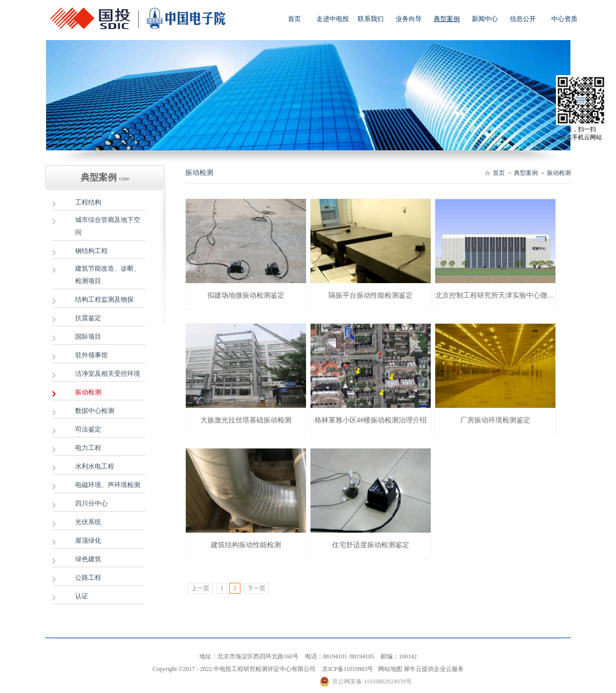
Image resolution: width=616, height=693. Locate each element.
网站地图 (389, 669)
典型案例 (526, 173)
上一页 (200, 588)
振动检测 (559, 173)
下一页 (256, 588)
